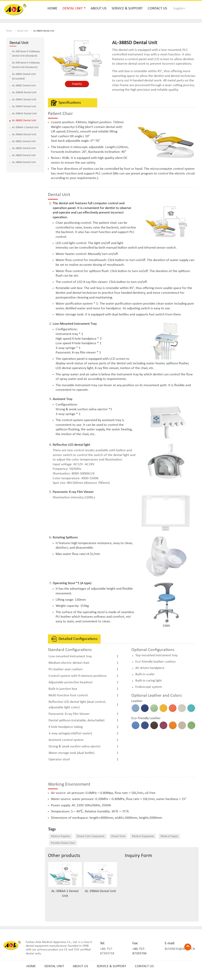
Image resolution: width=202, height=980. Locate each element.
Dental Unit (23, 31)
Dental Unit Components (91, 836)
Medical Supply (169, 836)
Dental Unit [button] (73, 9)
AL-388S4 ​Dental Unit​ (24, 162)
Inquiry (77, 84)
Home (52, 9)
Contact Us (157, 9)
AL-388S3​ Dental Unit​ (24, 155)
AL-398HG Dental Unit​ (24, 114)
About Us (99, 9)
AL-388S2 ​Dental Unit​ (24, 148)
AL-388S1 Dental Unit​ (24, 141)
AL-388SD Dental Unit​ (24, 121)
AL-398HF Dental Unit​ (24, 107)
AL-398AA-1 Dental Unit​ (65, 894)
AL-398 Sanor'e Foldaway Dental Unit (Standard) (26, 54)
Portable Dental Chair (63, 843)
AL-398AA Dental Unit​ (100, 891)
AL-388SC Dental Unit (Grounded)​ (24, 76)
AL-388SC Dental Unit (24, 86)
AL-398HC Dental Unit (24, 100)
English (179, 8)
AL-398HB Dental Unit (24, 93)
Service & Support (127, 9)
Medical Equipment (143, 836)
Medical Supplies (61, 836)
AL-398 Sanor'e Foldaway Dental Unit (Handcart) (26, 65)
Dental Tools (118, 836)
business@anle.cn (180, 949)
